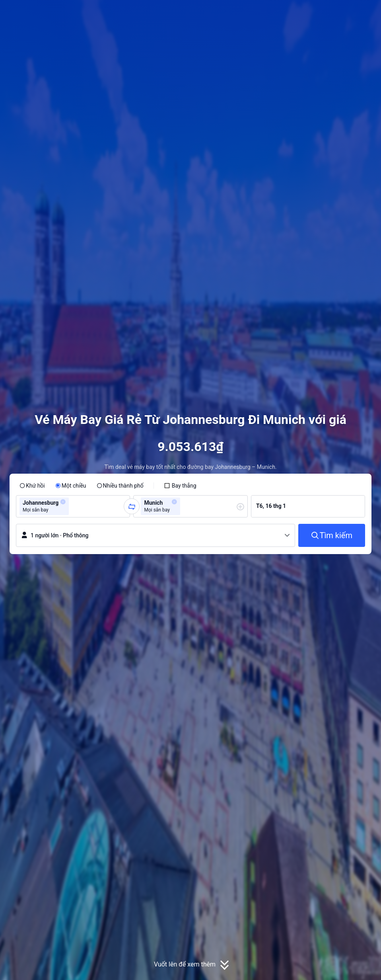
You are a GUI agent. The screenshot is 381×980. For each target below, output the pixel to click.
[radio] (32, 486)
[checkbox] (180, 486)
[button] (319, 13)
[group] (73, 506)
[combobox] (73, 506)
